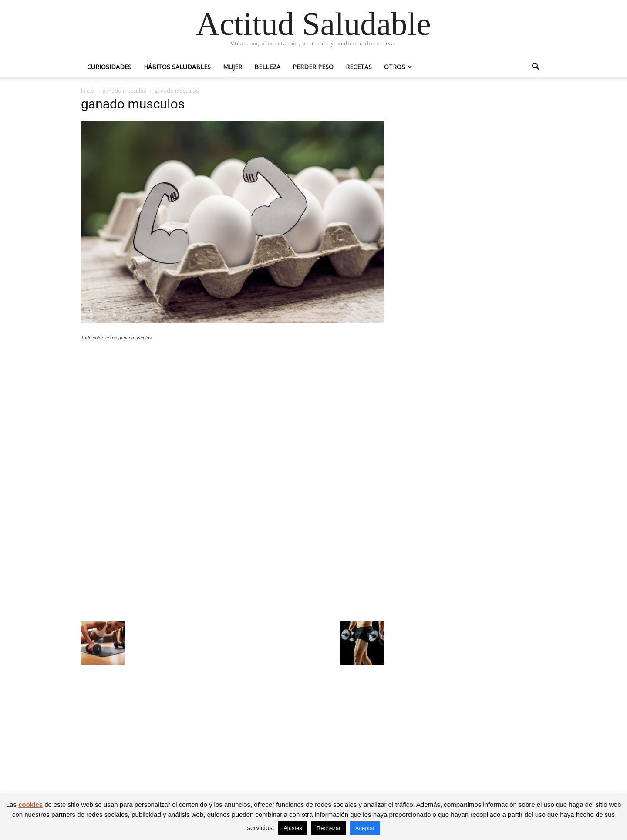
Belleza (267, 67)
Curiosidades (109, 67)
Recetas (359, 67)
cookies (30, 805)
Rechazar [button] (329, 828)
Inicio (88, 91)
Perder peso (313, 67)
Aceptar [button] (365, 828)
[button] (536, 68)
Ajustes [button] (293, 828)
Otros (394, 67)
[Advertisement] (233, 412)
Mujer (233, 67)
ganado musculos (124, 91)
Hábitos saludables (177, 67)
